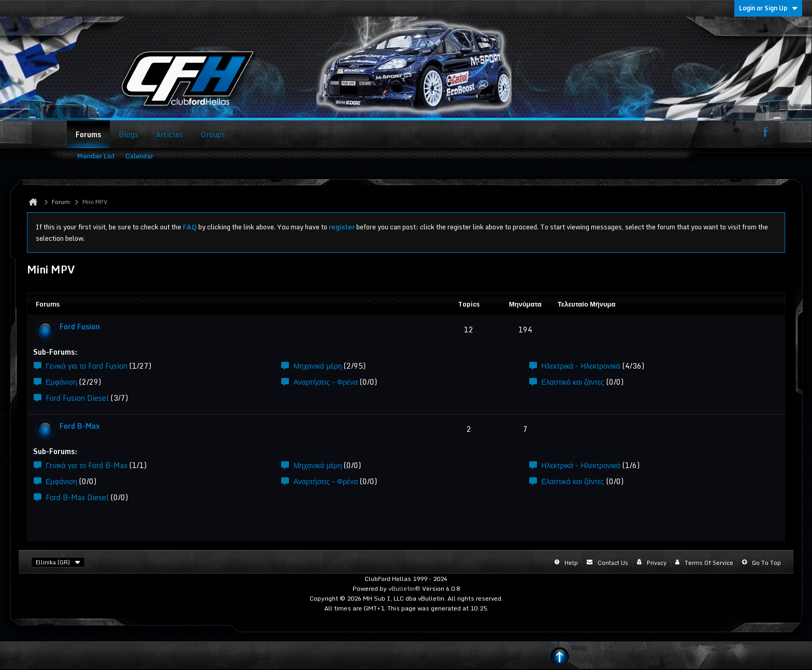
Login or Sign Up (768, 8)
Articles (170, 134)
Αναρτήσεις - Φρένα (326, 382)
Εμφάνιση (61, 382)
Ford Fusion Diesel (77, 398)
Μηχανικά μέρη (318, 366)
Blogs (128, 134)
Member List (96, 156)
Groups (213, 134)
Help (571, 563)
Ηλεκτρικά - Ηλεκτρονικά (581, 366)
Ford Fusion (80, 326)
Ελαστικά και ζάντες (572, 382)
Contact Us (613, 563)
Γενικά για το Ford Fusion (86, 366)
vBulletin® (404, 588)
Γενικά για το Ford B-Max (86, 465)
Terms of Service (709, 563)
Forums (88, 134)
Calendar (139, 156)
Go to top (766, 563)
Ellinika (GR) (58, 562)
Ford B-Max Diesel (77, 497)
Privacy (657, 563)
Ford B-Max (79, 426)
